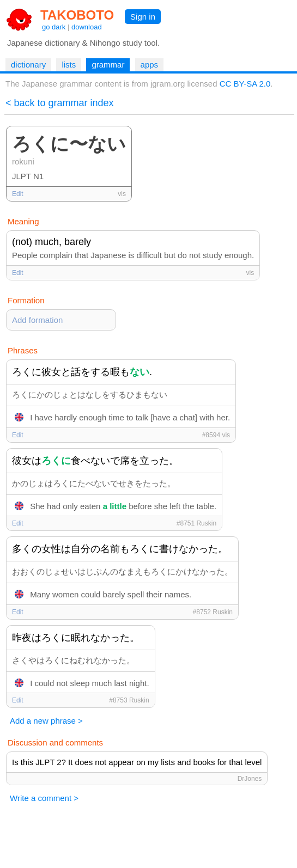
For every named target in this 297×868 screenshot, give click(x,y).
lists (69, 65)
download (87, 27)
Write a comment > (44, 798)
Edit (18, 194)
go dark (54, 27)
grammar (108, 65)
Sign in (143, 17)
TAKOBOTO (77, 15)
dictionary (28, 65)
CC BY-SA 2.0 (245, 84)
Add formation (37, 320)
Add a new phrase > (46, 721)
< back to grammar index (60, 103)
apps (150, 65)
